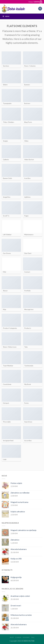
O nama (18, 637)
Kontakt (26, 637)
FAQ (33, 637)
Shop (12, 637)
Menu (6, 16)
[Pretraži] (40, 9)
